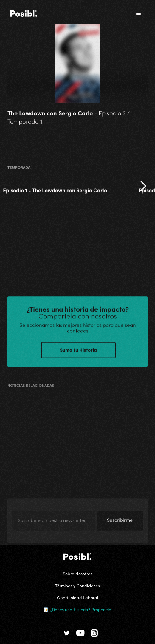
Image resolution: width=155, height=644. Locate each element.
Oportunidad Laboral (77, 597)
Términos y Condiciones (77, 586)
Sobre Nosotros (77, 574)
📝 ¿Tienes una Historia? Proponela (77, 609)
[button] (139, 15)
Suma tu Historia (78, 352)
